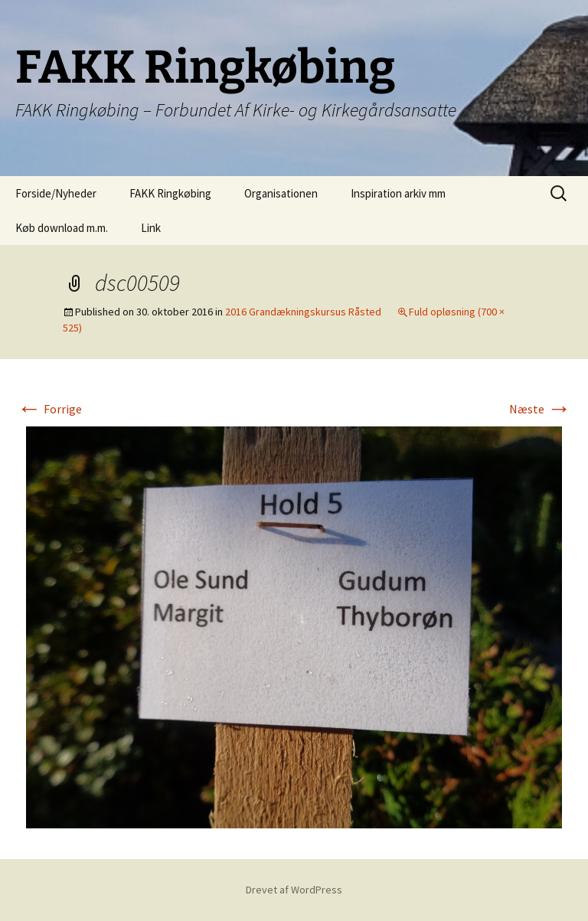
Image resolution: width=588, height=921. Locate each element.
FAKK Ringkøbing (170, 193)
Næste (540, 409)
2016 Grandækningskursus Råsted (303, 312)
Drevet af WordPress (294, 890)
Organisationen (281, 193)
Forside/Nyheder (56, 193)
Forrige (49, 409)
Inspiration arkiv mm (398, 193)
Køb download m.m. (62, 228)
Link (151, 228)
